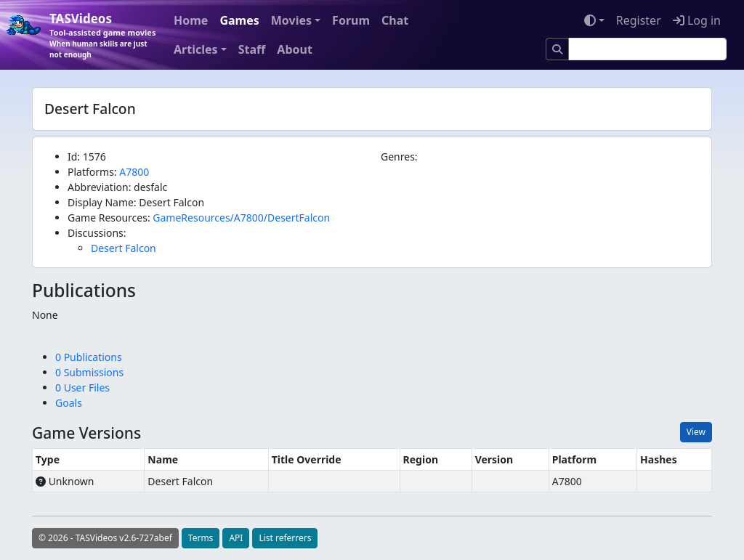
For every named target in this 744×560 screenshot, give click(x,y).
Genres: (399, 157)
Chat (395, 20)
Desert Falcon (124, 248)
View (696, 432)
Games (239, 20)
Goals (69, 403)
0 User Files (82, 387)
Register (639, 20)
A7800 (134, 172)
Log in (697, 20)
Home (191, 20)
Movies (291, 20)
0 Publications (89, 357)
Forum (351, 20)
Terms (201, 538)
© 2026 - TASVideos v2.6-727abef (105, 538)
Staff (252, 49)
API (236, 538)
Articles (196, 49)
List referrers (285, 538)
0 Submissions (89, 372)
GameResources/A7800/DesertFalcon (241, 218)
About (295, 49)
